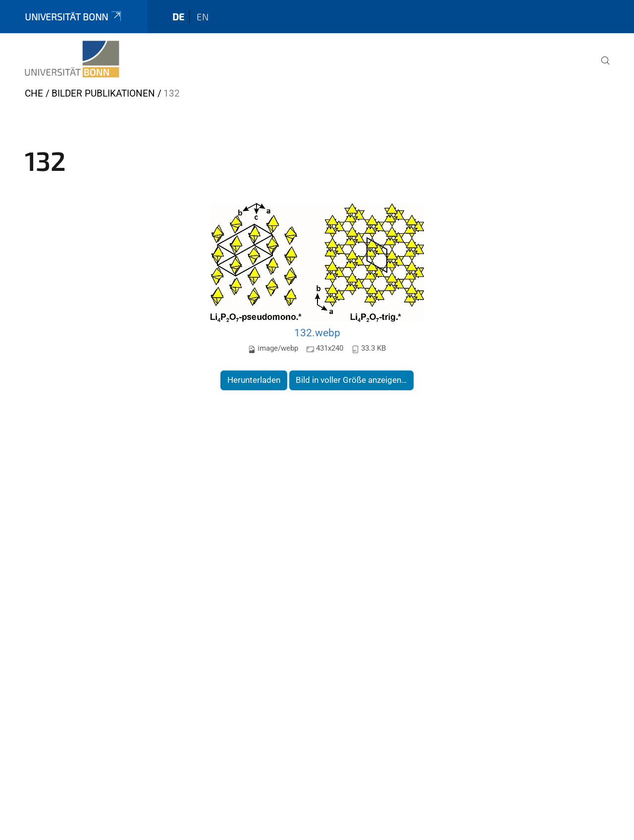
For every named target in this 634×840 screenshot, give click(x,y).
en (203, 17)
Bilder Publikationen (103, 93)
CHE (34, 93)
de (178, 17)
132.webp (317, 333)
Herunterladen (254, 380)
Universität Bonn (74, 17)
